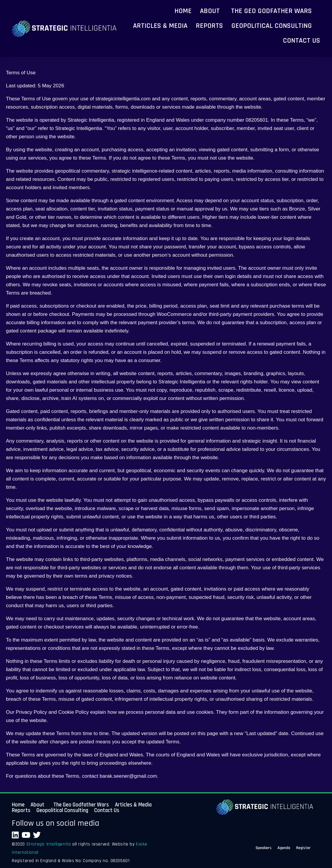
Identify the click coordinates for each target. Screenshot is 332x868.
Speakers (264, 849)
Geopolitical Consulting (272, 26)
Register (303, 849)
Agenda (284, 849)
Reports (209, 26)
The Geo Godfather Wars (271, 11)
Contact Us (301, 41)
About (210, 11)
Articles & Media (160, 26)
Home (183, 11)
